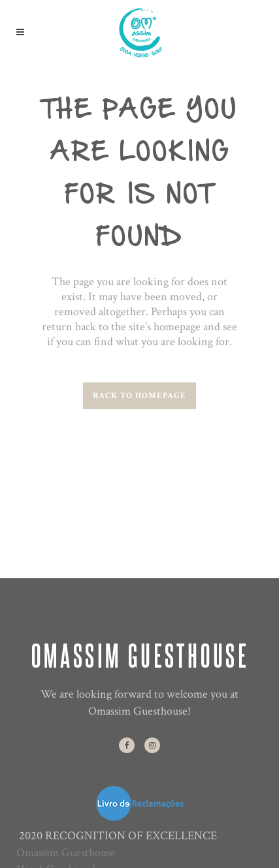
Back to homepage (139, 396)
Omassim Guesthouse (66, 853)
